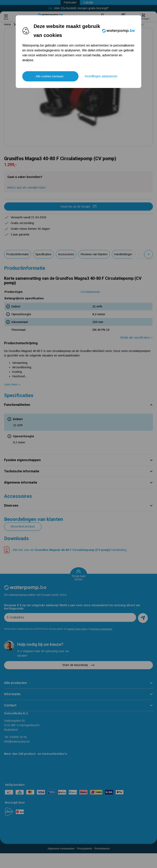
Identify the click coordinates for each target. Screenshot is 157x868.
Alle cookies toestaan (49, 76)
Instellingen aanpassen (101, 76)
